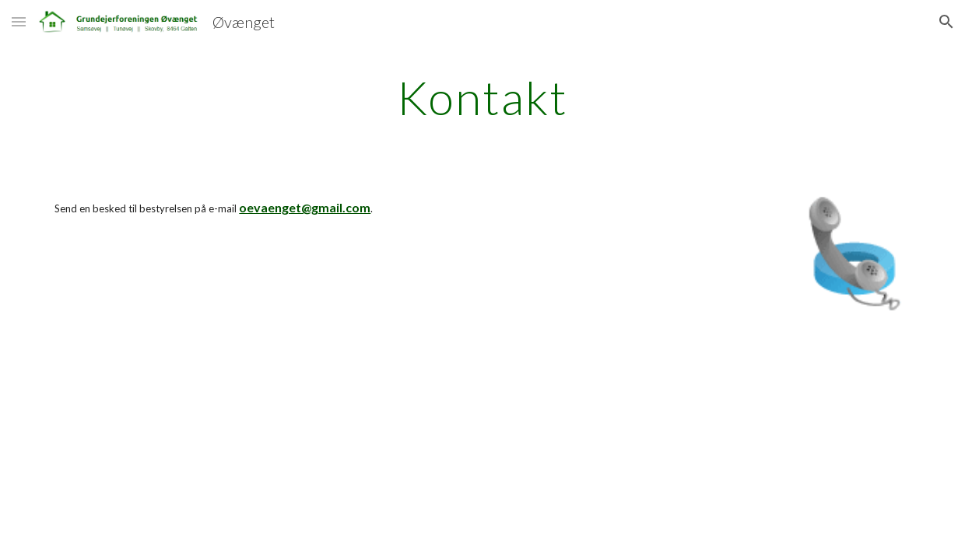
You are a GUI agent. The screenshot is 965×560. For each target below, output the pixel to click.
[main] (482, 97)
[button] (19, 21)
